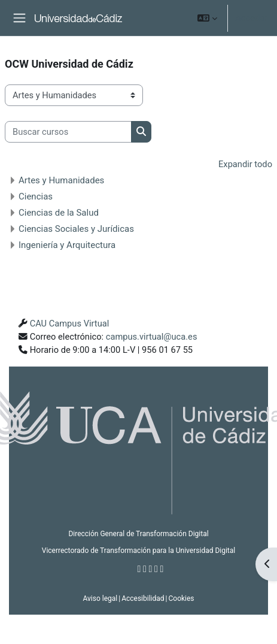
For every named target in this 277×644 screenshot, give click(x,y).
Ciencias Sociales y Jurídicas (76, 229)
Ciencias (36, 196)
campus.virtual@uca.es (152, 337)
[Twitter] (145, 569)
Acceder (251, 18)
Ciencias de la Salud (59, 213)
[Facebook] (139, 569)
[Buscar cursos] (68, 132)
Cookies (181, 598)
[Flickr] (162, 569)
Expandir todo (245, 164)
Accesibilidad (143, 598)
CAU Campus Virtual (70, 323)
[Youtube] (156, 569)
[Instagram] (151, 569)
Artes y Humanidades (61, 180)
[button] (207, 18)
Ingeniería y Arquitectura (67, 245)
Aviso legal (100, 598)
